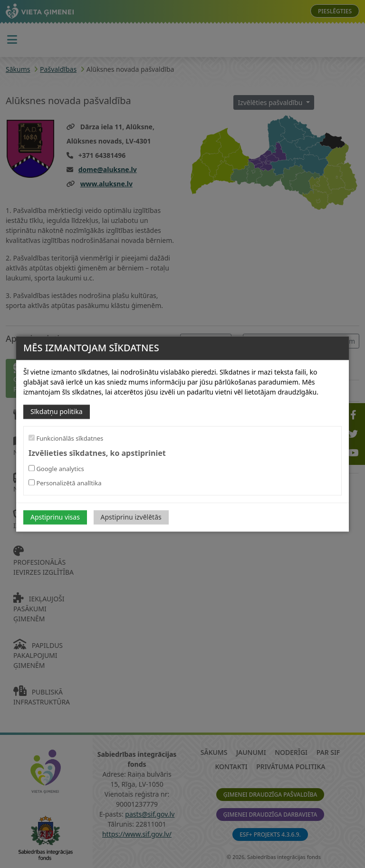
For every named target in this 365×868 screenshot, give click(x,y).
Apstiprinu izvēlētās (131, 517)
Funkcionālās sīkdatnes (66, 438)
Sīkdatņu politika (57, 411)
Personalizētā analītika (65, 483)
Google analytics (56, 469)
